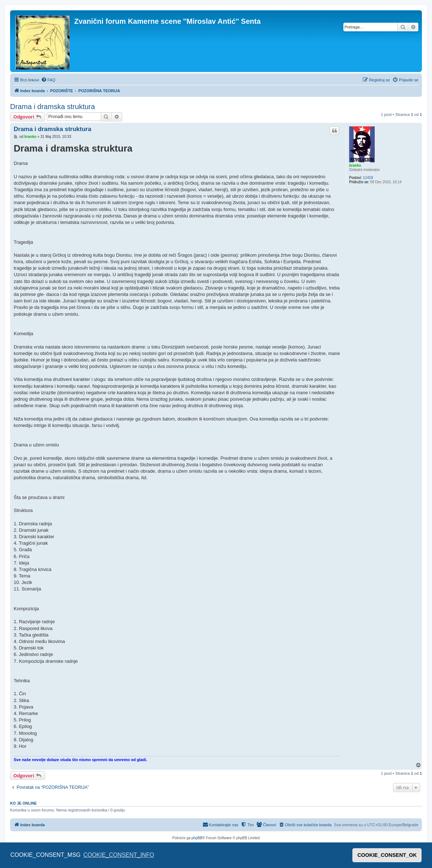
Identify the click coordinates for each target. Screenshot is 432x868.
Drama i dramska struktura (53, 107)
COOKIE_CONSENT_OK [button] (387, 855)
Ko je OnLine (23, 803)
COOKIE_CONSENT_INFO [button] (119, 855)
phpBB (197, 838)
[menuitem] (48, 80)
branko (355, 165)
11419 (368, 178)
